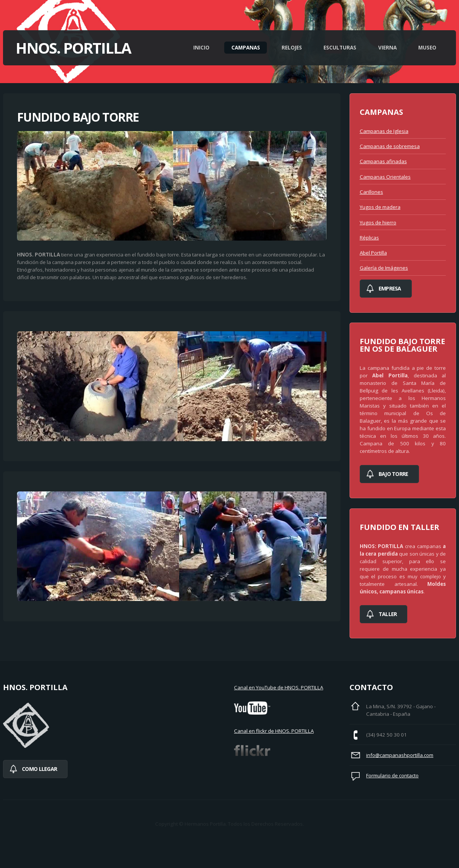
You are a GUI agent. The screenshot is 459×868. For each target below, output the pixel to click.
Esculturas (340, 48)
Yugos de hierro (378, 222)
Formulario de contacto (392, 775)
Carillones (371, 192)
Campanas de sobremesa (390, 146)
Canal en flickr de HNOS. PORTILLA (274, 731)
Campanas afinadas (383, 161)
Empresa (390, 288)
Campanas (246, 48)
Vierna (387, 48)
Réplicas (369, 238)
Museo (427, 48)
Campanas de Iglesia (384, 131)
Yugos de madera (380, 207)
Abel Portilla (373, 253)
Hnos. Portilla (73, 48)
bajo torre (394, 474)
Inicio (201, 48)
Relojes (292, 48)
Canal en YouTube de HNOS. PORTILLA (279, 687)
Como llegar (39, 769)
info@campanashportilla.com (400, 755)
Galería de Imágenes (384, 268)
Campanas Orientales (385, 177)
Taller (388, 614)
